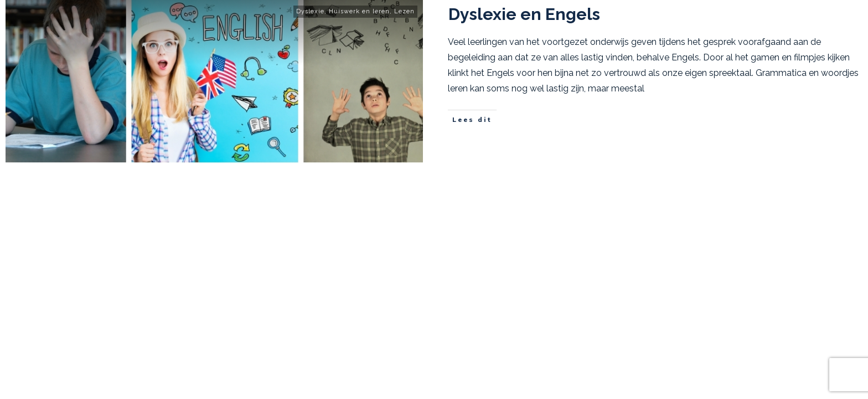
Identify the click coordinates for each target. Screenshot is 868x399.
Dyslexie (310, 11)
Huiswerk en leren (359, 11)
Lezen (404, 11)
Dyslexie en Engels (524, 14)
